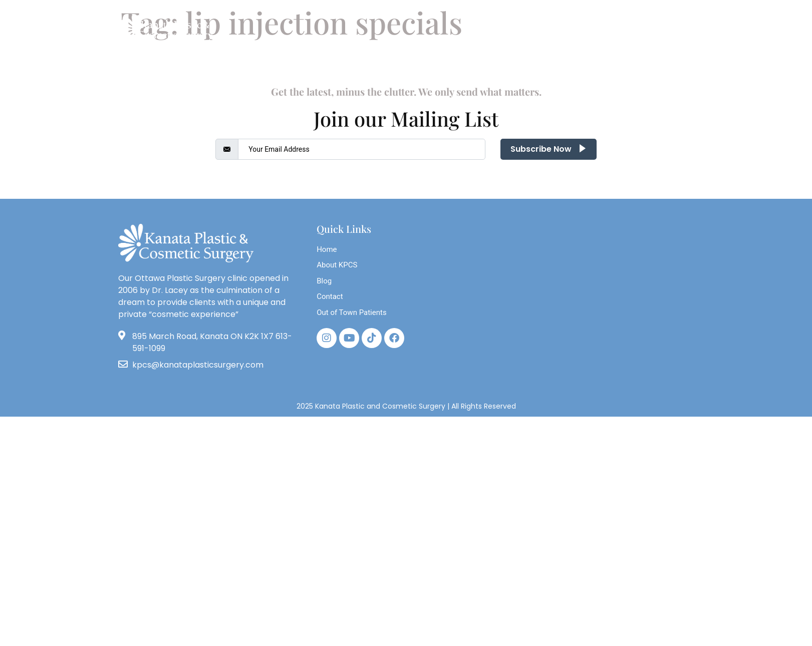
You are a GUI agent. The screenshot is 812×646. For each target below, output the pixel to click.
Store (542, 64)
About (206, 64)
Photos (489, 63)
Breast (356, 64)
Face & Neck (424, 64)
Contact (601, 64)
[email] (362, 149)
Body (301, 64)
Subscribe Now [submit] (549, 149)
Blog (254, 63)
